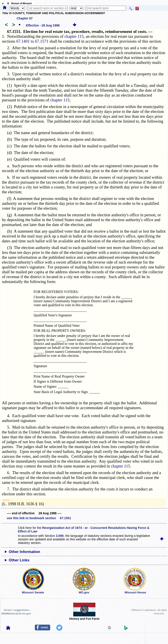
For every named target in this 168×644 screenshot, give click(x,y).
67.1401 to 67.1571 (32, 41)
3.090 (60, 536)
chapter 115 (74, 36)
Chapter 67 (25, 18)
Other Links (19, 560)
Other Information (25, 552)
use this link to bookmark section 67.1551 (39, 518)
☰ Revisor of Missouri (18, 3)
